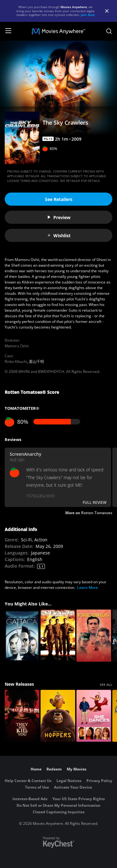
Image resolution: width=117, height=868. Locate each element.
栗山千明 (37, 361)
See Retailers (59, 199)
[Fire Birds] (94, 636)
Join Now (88, 15)
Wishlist (59, 236)
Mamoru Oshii (17, 346)
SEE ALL (106, 685)
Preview (59, 217)
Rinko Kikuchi (16, 361)
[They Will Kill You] (22, 716)
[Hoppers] (58, 716)
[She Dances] (94, 716)
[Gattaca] (22, 636)
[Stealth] (58, 636)
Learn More (88, 587)
